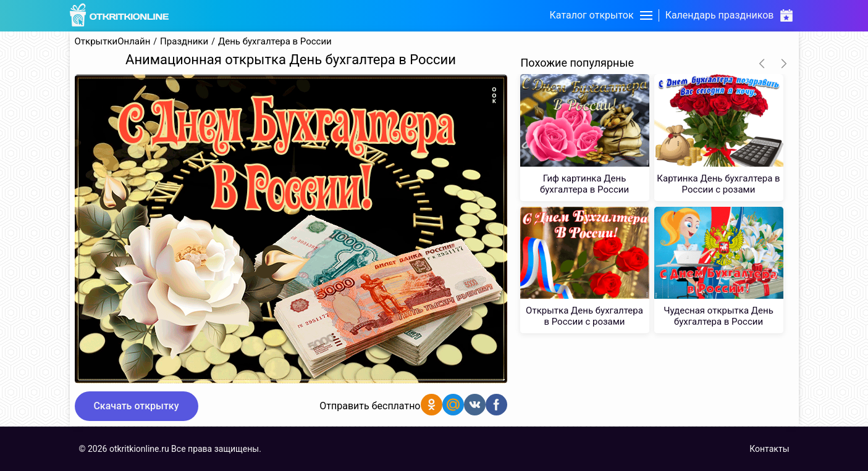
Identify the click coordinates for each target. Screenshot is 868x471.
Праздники (184, 42)
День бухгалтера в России (275, 42)
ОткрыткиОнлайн (113, 42)
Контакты (769, 449)
